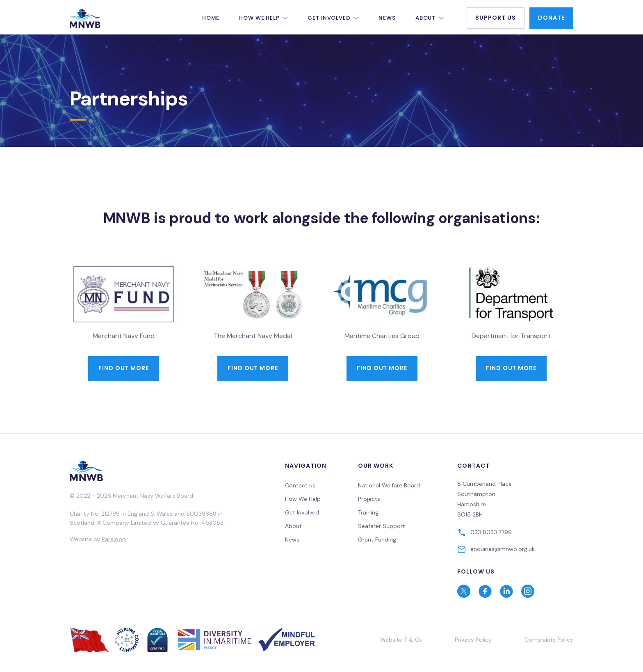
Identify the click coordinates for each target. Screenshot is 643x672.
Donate (551, 18)
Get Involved (329, 18)
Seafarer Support (382, 526)
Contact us (300, 485)
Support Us (496, 18)
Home (211, 18)
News (387, 18)
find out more (382, 368)
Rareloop (114, 539)
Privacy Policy (473, 640)
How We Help (259, 18)
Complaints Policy (549, 640)
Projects (369, 499)
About (426, 18)
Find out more (124, 368)
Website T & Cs (401, 640)
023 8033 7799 (491, 532)
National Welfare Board (389, 485)
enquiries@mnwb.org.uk (503, 549)
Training (368, 512)
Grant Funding (377, 539)
